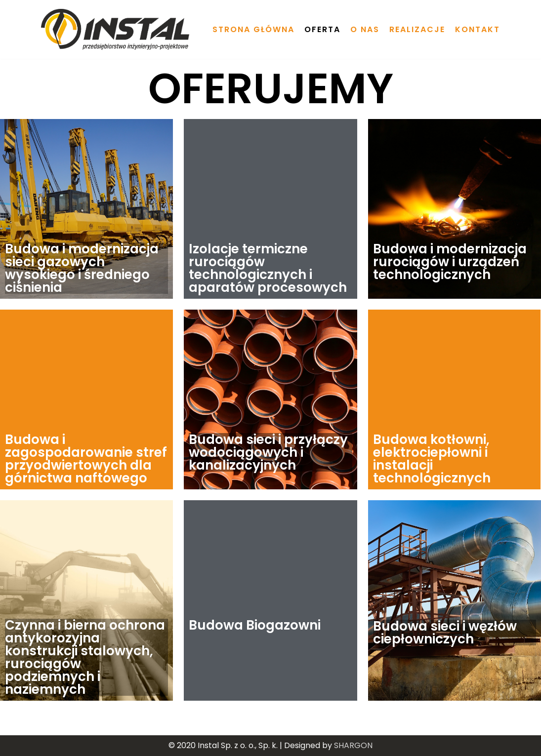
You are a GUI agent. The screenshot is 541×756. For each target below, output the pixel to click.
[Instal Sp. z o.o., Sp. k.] (115, 29)
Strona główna (253, 29)
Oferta (322, 29)
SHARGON (353, 745)
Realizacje (417, 29)
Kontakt (478, 29)
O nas (365, 29)
